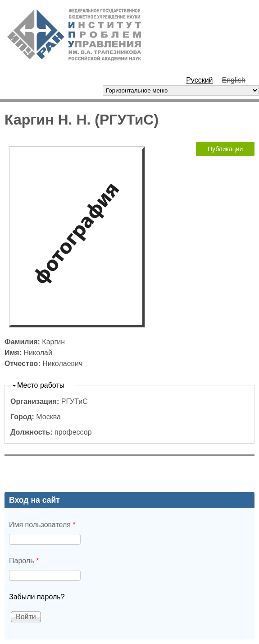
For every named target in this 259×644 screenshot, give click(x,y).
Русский (199, 80)
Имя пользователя (42, 525)
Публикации (225, 149)
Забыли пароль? (37, 597)
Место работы (41, 385)
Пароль (24, 561)
